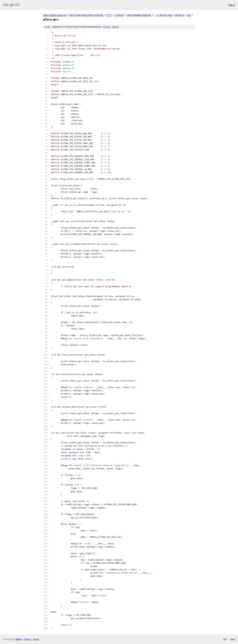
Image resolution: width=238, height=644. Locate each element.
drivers (179, 15)
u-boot (119, 15)
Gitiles (19, 639)
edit (115, 27)
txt (225, 639)
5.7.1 (109, 15)
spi (189, 15)
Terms (36, 639)
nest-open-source (55, 15)
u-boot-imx (165, 15)
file (107, 27)
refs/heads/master (139, 15)
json (232, 639)
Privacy (27, 639)
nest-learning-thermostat (86, 15)
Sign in (232, 5)
